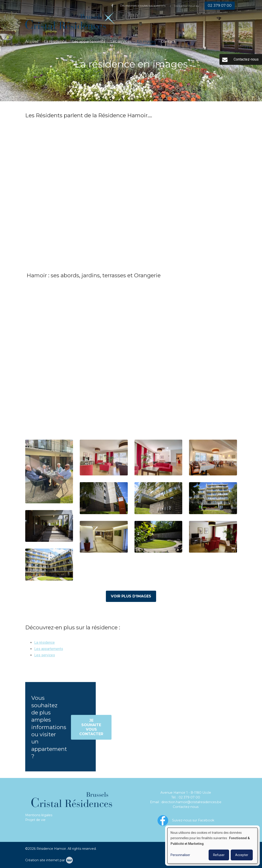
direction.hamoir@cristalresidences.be (191, 802)
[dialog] (212, 846)
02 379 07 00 (189, 797)
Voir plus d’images (131, 596)
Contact (168, 42)
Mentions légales (39, 815)
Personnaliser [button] (180, 855)
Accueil (32, 42)
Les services (121, 42)
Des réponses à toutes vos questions (143, 6)
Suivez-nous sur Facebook (193, 820)
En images (146, 42)
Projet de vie (35, 820)
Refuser (219, 855)
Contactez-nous (186, 807)
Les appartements (89, 42)
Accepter (242, 855)
